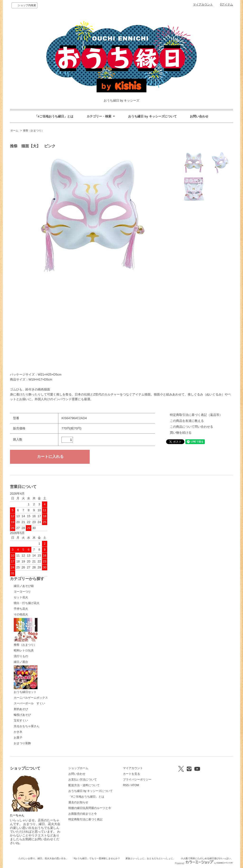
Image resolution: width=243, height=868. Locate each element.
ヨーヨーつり (22, 592)
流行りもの (21, 656)
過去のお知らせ (78, 802)
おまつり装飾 (22, 743)
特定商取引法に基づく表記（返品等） (196, 415)
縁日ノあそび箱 (24, 586)
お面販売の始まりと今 (83, 814)
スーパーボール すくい (29, 703)
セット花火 (21, 597)
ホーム (14, 130)
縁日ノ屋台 (21, 662)
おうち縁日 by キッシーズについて (152, 116)
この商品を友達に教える (187, 421)
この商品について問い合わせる (192, 427)
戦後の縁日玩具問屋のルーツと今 (90, 808)
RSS (126, 785)
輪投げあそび (22, 715)
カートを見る (131, 774)
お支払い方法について (83, 780)
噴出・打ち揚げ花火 (27, 603)
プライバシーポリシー (137, 780)
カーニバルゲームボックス (31, 698)
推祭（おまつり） (33, 130)
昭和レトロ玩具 (24, 650)
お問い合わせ (199, 116)
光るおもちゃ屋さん (27, 726)
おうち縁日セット (26, 680)
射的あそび (21, 709)
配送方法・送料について (84, 785)
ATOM (135, 785)
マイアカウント (203, 5)
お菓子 (18, 738)
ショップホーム (78, 768)
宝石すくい (21, 720)
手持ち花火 (21, 609)
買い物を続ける (181, 433)
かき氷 (18, 732)
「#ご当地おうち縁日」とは (54, 116)
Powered (204, 863)
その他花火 (21, 614)
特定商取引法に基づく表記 (85, 819)
